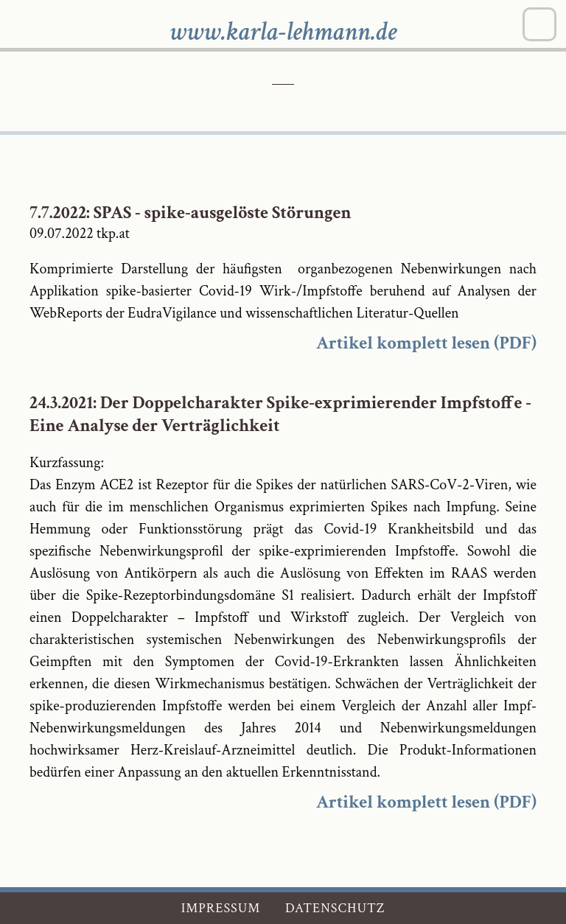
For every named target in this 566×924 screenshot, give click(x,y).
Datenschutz (335, 908)
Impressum (221, 908)
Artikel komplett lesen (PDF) (426, 343)
